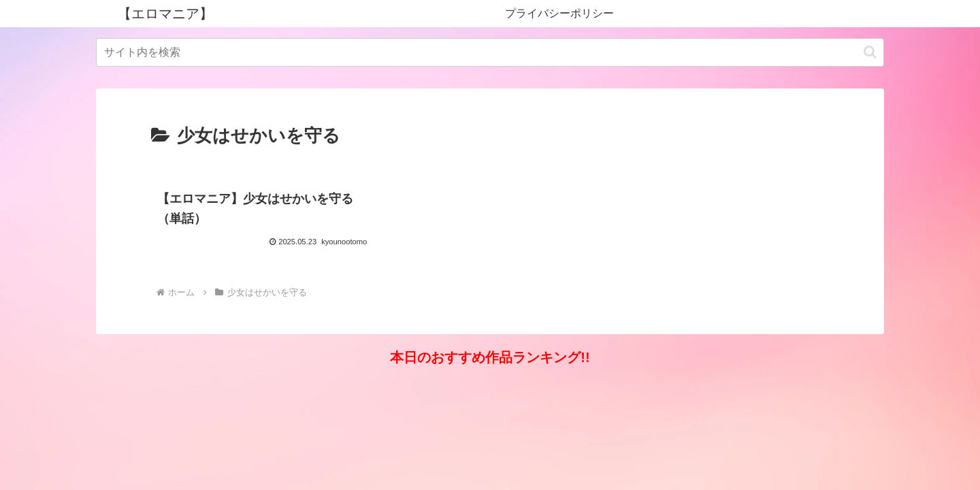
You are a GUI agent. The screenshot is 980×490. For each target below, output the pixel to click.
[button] (870, 52)
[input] (490, 52)
